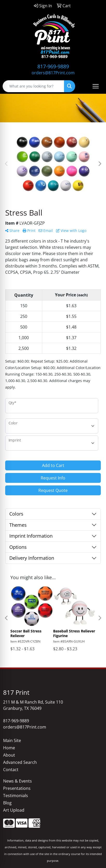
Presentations (17, 788)
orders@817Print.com (53, 73)
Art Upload (14, 810)
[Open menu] (96, 86)
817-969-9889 (53, 66)
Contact (11, 770)
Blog (7, 803)
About (9, 755)
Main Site (12, 740)
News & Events (17, 781)
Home (9, 748)
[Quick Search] (33, 86)
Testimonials (16, 796)
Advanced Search (20, 762)
